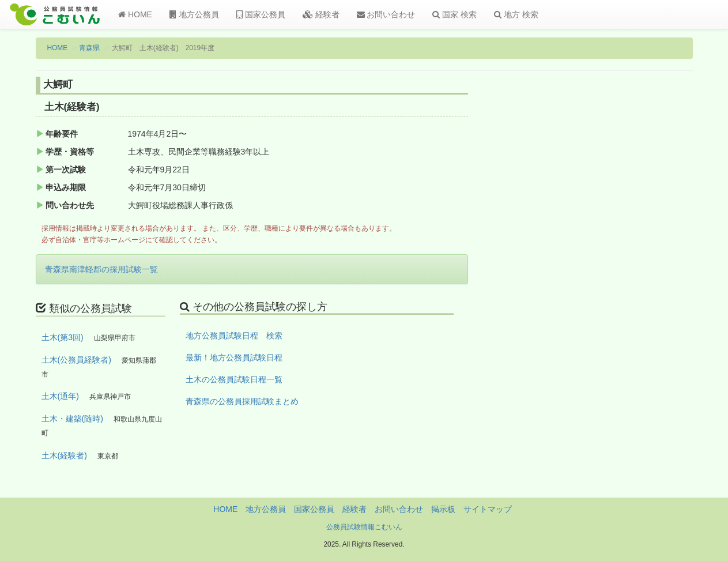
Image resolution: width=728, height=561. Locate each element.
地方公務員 (194, 14)
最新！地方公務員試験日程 (234, 357)
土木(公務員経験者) (76, 360)
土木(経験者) (64, 455)
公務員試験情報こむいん (364, 527)
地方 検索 (516, 14)
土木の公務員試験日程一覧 (234, 379)
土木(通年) (60, 396)
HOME (135, 14)
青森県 (89, 48)
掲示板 (443, 509)
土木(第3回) (63, 337)
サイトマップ (488, 509)
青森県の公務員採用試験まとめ (242, 401)
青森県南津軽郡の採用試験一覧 (101, 269)
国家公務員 (261, 14)
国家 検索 (454, 14)
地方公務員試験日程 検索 (234, 336)
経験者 (321, 14)
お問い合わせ (386, 14)
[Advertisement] (617, 267)
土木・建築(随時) (72, 419)
